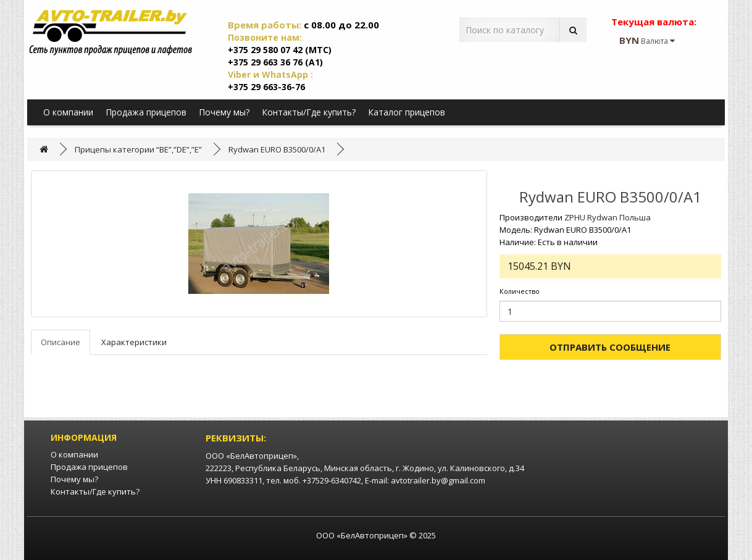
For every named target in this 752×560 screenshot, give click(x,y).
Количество (520, 291)
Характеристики (134, 342)
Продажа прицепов (146, 112)
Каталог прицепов (407, 112)
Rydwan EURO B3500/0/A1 (277, 149)
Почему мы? (224, 112)
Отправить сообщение (610, 347)
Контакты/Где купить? (309, 112)
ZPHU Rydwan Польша (608, 217)
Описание (61, 342)
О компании (68, 112)
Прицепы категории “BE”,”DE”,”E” (138, 149)
